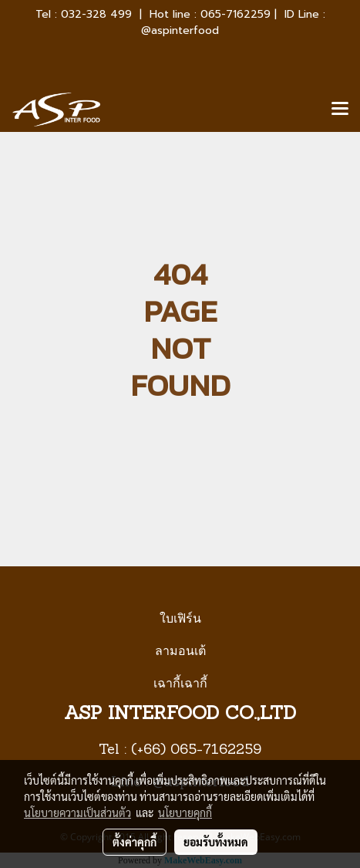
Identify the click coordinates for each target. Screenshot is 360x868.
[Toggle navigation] (340, 110)
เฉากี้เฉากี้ (180, 683)
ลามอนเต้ (180, 651)
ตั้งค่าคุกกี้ (135, 842)
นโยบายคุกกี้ (185, 812)
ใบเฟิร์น (180, 618)
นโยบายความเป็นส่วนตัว (77, 812)
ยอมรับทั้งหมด (216, 842)
